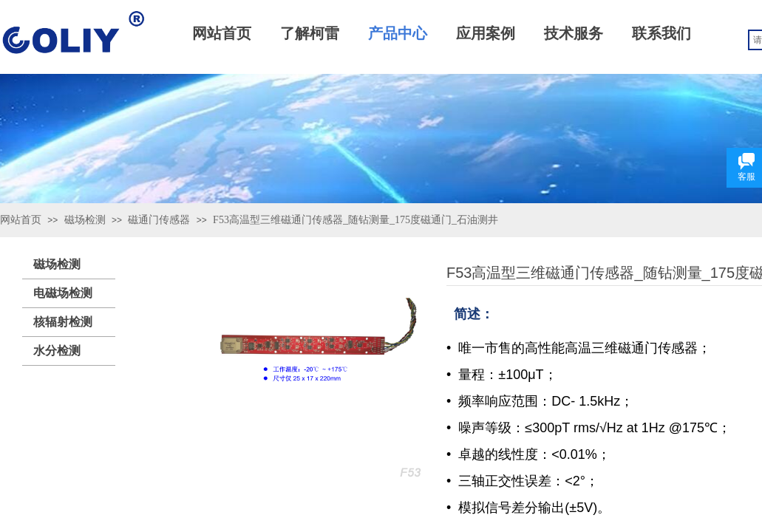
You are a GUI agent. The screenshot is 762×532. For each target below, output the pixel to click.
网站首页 (21, 220)
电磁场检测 (63, 293)
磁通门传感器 (159, 220)
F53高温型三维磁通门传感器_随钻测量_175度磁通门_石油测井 (356, 220)
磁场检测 (85, 220)
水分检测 (57, 351)
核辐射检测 (63, 322)
